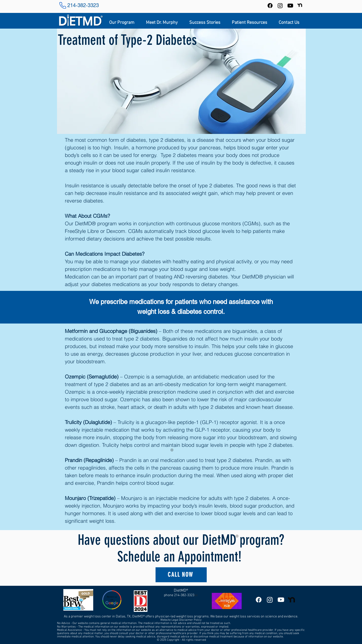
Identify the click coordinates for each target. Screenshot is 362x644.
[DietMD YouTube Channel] (290, 6)
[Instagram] (280, 6)
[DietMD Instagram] (270, 600)
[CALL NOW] (181, 575)
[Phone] (63, 5)
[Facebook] (270, 6)
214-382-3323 (83, 5)
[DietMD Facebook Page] (259, 600)
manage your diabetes (135, 261)
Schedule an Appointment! (181, 557)
